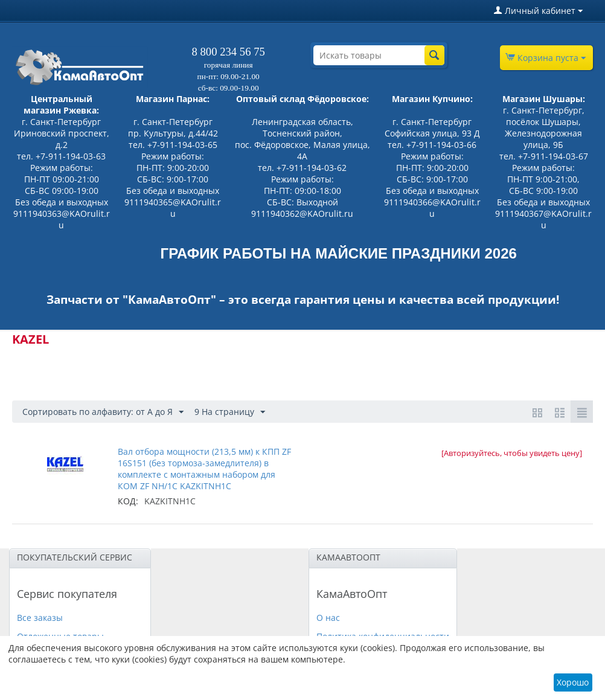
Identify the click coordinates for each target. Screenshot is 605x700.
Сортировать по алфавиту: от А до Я (103, 412)
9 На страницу (230, 412)
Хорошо (573, 682)
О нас (328, 618)
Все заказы (40, 618)
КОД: (128, 501)
